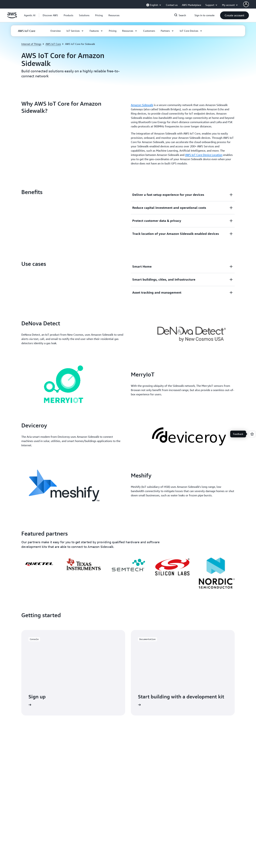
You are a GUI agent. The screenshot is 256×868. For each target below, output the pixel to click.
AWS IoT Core (53, 44)
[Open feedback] (252, 434)
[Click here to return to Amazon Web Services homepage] (12, 17)
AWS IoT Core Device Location (204, 155)
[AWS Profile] (246, 4)
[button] (50, 15)
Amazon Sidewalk (142, 105)
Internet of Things (31, 44)
